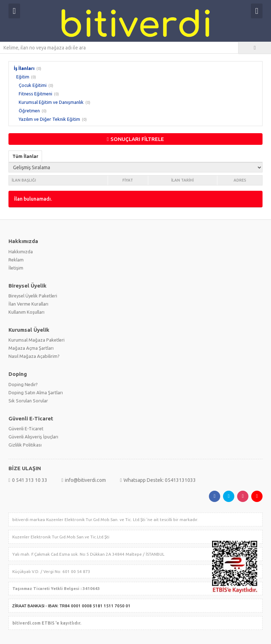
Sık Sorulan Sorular (28, 401)
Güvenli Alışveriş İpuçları (33, 437)
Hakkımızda (21, 252)
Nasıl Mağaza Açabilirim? (34, 356)
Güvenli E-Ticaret (26, 429)
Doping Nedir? (23, 384)
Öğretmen (29, 111)
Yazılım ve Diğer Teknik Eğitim (49, 119)
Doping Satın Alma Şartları (36, 392)
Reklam (16, 260)
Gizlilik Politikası (25, 445)
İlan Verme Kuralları (28, 304)
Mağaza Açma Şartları (31, 348)
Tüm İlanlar (25, 156)
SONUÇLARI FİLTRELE (135, 139)
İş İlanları (24, 68)
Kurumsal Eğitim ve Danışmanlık (51, 102)
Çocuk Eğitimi (33, 85)
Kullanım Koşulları (26, 312)
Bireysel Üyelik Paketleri (33, 296)
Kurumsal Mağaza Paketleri (37, 340)
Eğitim (23, 77)
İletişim (16, 268)
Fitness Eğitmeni (35, 94)
